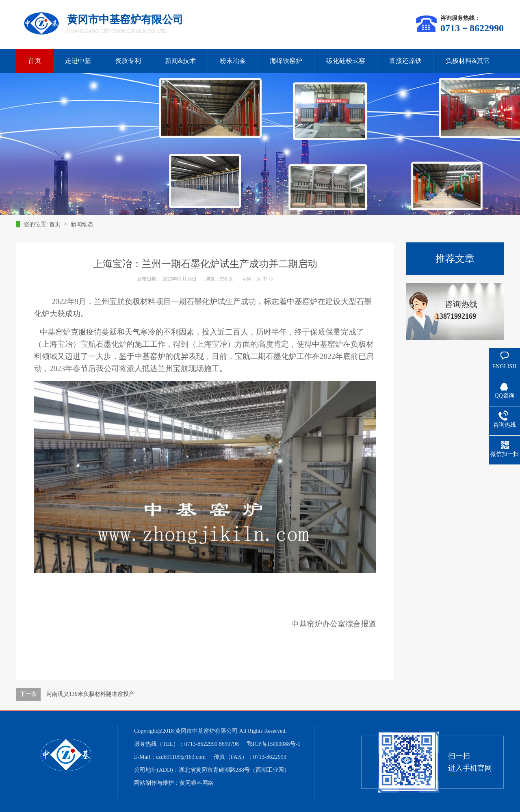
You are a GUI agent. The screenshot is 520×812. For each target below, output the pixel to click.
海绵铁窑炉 (286, 61)
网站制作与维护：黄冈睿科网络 (174, 783)
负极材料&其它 (468, 61)
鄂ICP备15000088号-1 (274, 744)
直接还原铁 (405, 61)
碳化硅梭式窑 (346, 61)
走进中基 (78, 61)
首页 (35, 61)
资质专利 (128, 61)
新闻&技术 (180, 61)
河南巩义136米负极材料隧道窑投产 (90, 694)
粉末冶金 (233, 61)
